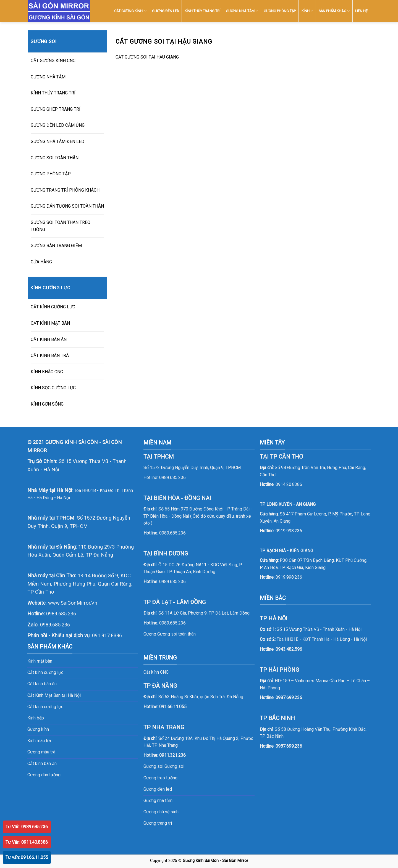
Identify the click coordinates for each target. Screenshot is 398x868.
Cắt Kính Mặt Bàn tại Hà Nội (54, 695)
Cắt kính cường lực (45, 672)
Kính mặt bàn (40, 661)
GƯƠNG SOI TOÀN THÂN (55, 158)
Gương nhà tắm (158, 800)
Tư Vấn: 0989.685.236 (27, 827)
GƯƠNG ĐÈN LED (166, 11)
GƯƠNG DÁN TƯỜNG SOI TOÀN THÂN (67, 206)
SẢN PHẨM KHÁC (334, 11)
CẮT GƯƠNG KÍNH (130, 11)
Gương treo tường (160, 778)
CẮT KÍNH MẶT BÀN (50, 323)
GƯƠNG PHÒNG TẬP (280, 11)
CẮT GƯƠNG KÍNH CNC (53, 61)
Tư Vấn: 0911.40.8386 (27, 842)
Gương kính (38, 729)
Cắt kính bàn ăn (42, 684)
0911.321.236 (172, 755)
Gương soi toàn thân (176, 634)
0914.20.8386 (289, 484)
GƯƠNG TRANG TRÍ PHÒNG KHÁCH (65, 190)
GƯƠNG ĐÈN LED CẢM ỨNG (58, 125)
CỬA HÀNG (41, 262)
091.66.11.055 (173, 707)
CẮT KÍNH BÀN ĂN (49, 339)
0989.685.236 (61, 614)
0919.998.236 (289, 531)
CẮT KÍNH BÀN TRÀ (50, 355)
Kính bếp (36, 718)
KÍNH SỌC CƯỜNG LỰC (53, 388)
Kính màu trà (39, 741)
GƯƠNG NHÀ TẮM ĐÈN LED (57, 141)
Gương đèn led (158, 789)
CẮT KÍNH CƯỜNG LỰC (53, 307)
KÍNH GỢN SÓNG (47, 404)
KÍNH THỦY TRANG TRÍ (202, 11)
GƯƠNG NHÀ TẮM (242, 11)
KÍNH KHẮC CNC (47, 372)
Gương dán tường (44, 775)
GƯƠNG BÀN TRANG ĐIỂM (56, 246)
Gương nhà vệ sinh (161, 812)
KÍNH (307, 11)
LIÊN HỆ (361, 11)
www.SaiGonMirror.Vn (73, 603)
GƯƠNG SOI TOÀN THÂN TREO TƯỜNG (61, 226)
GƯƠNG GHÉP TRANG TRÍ (56, 109)
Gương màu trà (41, 752)
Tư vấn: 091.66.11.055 (27, 857)
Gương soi (174, 766)
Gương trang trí (158, 823)
